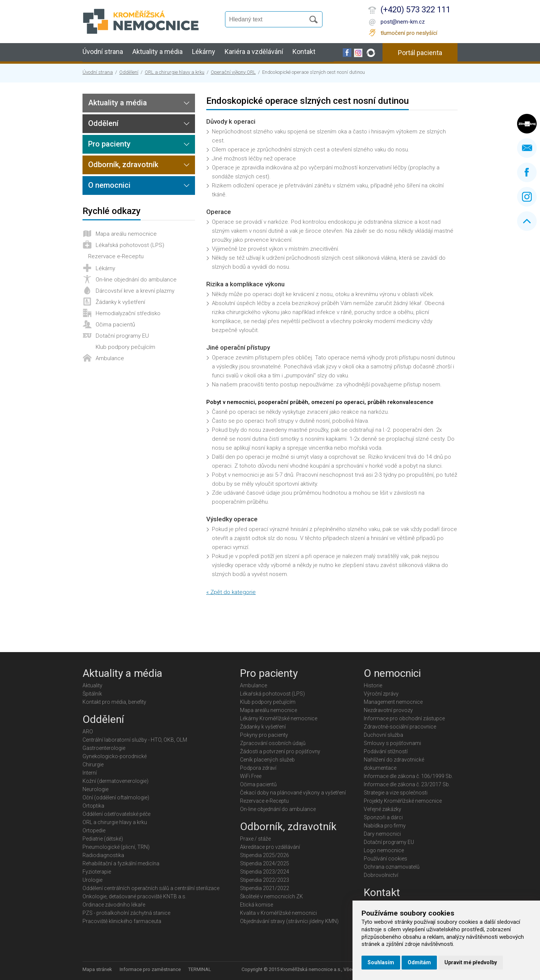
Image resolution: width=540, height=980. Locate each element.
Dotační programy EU (122, 336)
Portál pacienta (420, 53)
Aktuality (92, 685)
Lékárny (204, 52)
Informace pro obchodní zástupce (404, 718)
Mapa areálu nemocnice (126, 234)
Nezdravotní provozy (388, 710)
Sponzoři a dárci (383, 817)
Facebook (527, 172)
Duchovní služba (383, 735)
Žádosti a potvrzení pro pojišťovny (280, 751)
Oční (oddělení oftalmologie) (116, 797)
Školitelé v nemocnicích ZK (271, 896)
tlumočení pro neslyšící (409, 33)
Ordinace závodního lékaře (114, 905)
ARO (88, 732)
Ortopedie (94, 830)
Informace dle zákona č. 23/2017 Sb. (407, 784)
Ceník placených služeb (267, 760)
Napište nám (527, 148)
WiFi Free (251, 776)
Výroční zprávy (381, 694)
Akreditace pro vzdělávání (270, 847)
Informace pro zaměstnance (150, 969)
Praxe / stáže (255, 839)
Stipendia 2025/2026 (265, 855)
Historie (373, 685)
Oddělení (129, 72)
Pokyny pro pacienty (264, 735)
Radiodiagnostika (103, 855)
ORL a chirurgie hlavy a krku (175, 72)
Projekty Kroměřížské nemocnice (403, 801)
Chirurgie (93, 765)
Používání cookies (385, 859)
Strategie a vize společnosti (396, 793)
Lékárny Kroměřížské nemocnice (279, 718)
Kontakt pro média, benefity (114, 702)
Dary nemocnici (382, 834)
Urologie (92, 880)
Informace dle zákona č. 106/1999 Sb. (408, 776)
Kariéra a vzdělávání (254, 52)
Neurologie (95, 789)
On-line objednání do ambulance (136, 280)
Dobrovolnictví (381, 875)
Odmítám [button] (419, 962)
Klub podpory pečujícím (125, 347)
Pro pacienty (109, 144)
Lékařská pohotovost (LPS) (130, 245)
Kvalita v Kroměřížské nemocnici (278, 913)
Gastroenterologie (104, 748)
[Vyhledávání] (268, 19)
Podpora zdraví (258, 768)
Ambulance (110, 358)
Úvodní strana (103, 52)
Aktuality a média (157, 52)
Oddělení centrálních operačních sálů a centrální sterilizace (151, 888)
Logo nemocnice (384, 850)
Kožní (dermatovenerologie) (115, 781)
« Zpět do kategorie (231, 592)
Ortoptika (93, 806)
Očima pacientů (115, 325)
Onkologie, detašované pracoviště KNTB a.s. (134, 896)
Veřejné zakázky (382, 809)
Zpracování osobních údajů (273, 743)
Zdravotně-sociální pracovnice (400, 727)
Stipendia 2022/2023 (265, 880)
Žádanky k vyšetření (120, 302)
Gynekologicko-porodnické (115, 756)
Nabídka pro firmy (385, 826)
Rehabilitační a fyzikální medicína (121, 863)
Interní (90, 773)
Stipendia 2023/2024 (265, 872)
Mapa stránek (97, 969)
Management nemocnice (393, 702)
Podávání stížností (386, 751)
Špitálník (92, 694)
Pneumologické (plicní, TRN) (116, 847)
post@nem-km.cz (403, 22)
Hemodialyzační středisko (128, 313)
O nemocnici (109, 185)
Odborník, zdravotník (123, 165)
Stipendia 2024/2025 (265, 863)
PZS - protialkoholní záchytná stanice (126, 913)
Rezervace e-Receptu (116, 256)
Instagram (527, 197)
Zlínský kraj (527, 124)
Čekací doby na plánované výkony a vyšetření (293, 793)
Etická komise (256, 905)
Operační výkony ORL (233, 72)
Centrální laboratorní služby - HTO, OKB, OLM (135, 740)
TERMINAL (200, 969)
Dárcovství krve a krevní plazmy (135, 291)
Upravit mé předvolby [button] (471, 962)
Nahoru (527, 221)
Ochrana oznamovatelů (392, 867)
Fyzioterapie (97, 872)
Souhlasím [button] (381, 962)
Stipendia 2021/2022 (265, 888)
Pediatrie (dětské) (103, 839)
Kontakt (304, 52)
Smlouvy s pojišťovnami (392, 743)
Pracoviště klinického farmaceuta (122, 921)
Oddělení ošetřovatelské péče (116, 814)
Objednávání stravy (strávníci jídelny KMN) (289, 921)
